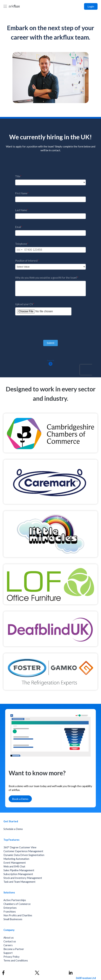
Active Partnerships (15, 900)
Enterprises (10, 908)
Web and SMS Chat (14, 866)
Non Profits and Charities (18, 915)
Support (8, 953)
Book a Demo (20, 799)
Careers (8, 945)
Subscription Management (18, 874)
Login (91, 6)
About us (9, 938)
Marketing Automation (16, 859)
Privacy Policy (12, 957)
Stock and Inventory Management (23, 878)
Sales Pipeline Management (19, 870)
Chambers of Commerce (17, 904)
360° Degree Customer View (20, 847)
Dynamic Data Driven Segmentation (24, 855)
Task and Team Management (19, 882)
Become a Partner (14, 949)
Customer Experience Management (23, 851)
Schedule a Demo (13, 829)
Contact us (10, 941)
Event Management (15, 863)
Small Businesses (13, 919)
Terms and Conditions (16, 960)
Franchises (10, 912)
